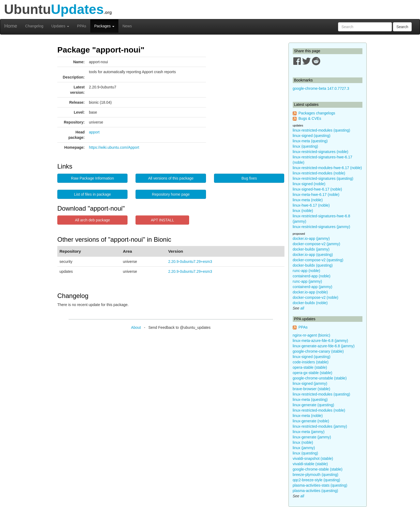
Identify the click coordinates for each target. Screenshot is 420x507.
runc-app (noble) (307, 271)
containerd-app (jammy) (313, 287)
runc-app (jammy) (307, 281)
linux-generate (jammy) (312, 437)
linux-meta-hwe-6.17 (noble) (316, 195)
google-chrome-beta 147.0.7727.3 (321, 88)
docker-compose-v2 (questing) (318, 260)
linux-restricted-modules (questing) (322, 130)
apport (94, 132)
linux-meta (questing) (310, 141)
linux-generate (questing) (314, 405)
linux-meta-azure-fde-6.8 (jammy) (320, 341)
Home (11, 26)
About (136, 327)
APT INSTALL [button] (162, 220)
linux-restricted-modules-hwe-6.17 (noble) (327, 168)
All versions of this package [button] (171, 178)
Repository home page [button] (171, 194)
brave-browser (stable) (312, 389)
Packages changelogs (317, 113)
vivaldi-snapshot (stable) (313, 458)
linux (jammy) (304, 448)
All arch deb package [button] (93, 220)
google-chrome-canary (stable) (318, 351)
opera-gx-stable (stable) (313, 373)
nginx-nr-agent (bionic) (312, 335)
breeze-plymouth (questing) (316, 475)
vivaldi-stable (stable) (310, 464)
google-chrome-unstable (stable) (320, 378)
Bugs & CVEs (310, 118)
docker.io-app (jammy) (311, 238)
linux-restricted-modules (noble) (319, 173)
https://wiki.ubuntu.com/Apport (114, 147)
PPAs (82, 26)
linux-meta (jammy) (309, 432)
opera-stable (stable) (310, 367)
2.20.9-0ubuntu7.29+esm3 (190, 262)
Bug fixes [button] (249, 178)
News (127, 26)
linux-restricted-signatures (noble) (321, 152)
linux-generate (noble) (311, 421)
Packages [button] (104, 26)
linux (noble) (303, 211)
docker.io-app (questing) (313, 255)
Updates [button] (60, 26)
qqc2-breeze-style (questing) (316, 480)
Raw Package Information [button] (92, 178)
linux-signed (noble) (309, 184)
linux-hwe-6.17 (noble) (311, 205)
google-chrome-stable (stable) (318, 469)
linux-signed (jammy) (310, 383)
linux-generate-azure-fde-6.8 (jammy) (324, 346)
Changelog (34, 26)
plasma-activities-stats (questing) (320, 485)
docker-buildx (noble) (310, 303)
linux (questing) (305, 146)
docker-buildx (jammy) (311, 249)
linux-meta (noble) (308, 200)
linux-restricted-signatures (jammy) (322, 227)
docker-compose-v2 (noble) (316, 297)
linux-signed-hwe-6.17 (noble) (317, 189)
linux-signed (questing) (312, 136)
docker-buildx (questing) (313, 265)
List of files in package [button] (92, 194)
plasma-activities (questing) (316, 491)
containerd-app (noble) (312, 276)
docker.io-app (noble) (310, 292)
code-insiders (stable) (311, 362)
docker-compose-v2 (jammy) (316, 244)
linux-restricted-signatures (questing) (323, 178)
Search (402, 27)
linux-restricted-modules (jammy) (320, 426)
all (302, 308)
